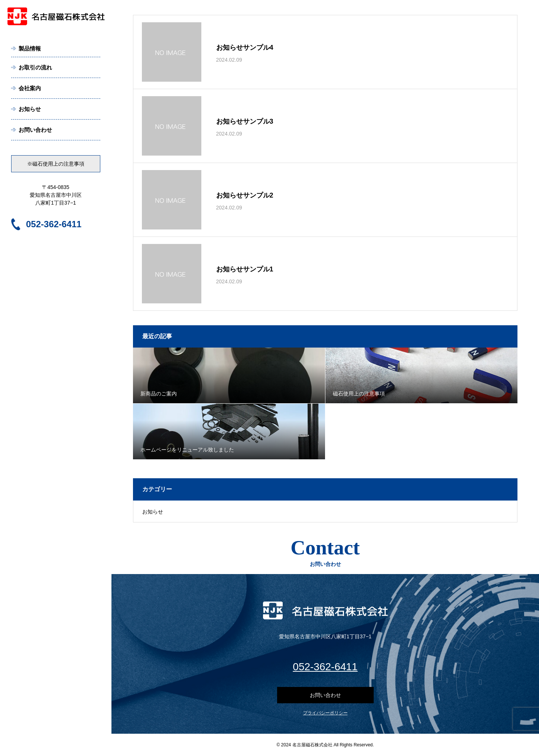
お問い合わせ (35, 130)
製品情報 (30, 48)
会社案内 (30, 88)
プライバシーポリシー (325, 713)
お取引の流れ (35, 67)
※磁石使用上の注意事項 (56, 164)
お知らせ (30, 109)
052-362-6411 (54, 224)
